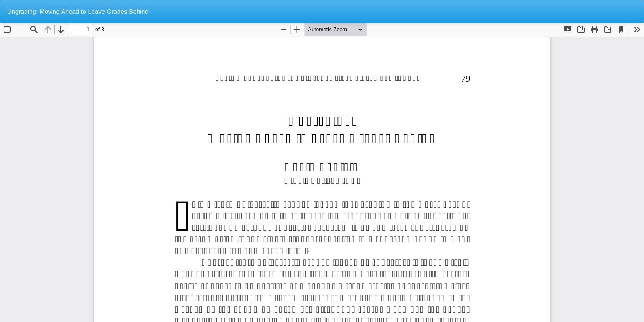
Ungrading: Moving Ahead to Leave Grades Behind (78, 12)
